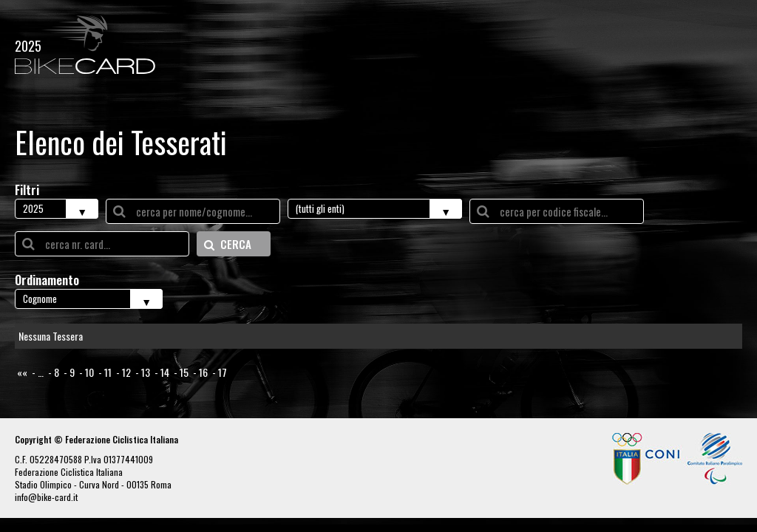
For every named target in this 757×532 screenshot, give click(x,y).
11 (108, 372)
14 (165, 372)
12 (126, 372)
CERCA (228, 244)
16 (203, 372)
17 (223, 372)
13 (146, 372)
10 (89, 372)
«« (22, 372)
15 (184, 372)
